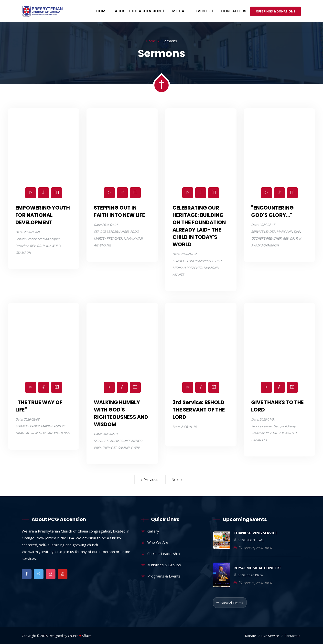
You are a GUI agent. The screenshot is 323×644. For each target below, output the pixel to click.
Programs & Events (164, 576)
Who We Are (158, 542)
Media (178, 11)
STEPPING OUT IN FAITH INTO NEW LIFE (119, 211)
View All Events (230, 603)
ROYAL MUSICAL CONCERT (257, 568)
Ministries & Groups (164, 565)
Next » (177, 479)
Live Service (270, 636)
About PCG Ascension (138, 11)
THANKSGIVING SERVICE (255, 533)
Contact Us (234, 11)
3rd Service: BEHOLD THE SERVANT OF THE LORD (199, 410)
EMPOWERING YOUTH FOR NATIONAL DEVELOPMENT (43, 215)
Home (102, 11)
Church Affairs (80, 636)
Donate (251, 636)
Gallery (153, 531)
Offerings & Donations (275, 11)
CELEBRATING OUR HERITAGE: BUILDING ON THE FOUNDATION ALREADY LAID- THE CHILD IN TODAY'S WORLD (199, 226)
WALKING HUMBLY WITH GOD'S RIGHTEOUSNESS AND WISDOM (121, 413)
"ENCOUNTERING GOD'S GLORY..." (272, 211)
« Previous (150, 479)
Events (203, 11)
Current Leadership (164, 554)
